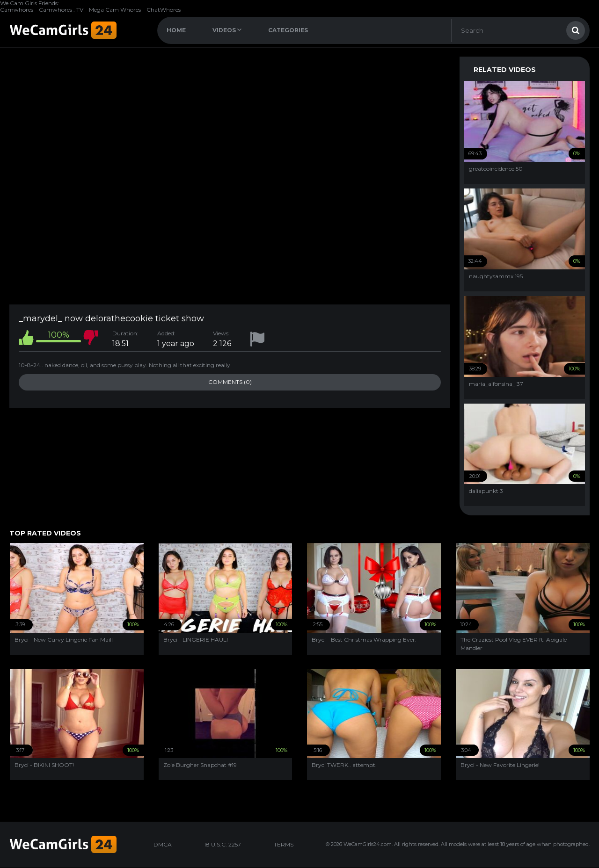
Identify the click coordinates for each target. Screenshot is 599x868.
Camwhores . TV (61, 10)
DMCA (163, 844)
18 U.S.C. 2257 (223, 844)
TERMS (284, 844)
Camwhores (17, 10)
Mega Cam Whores (115, 10)
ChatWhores (164, 10)
